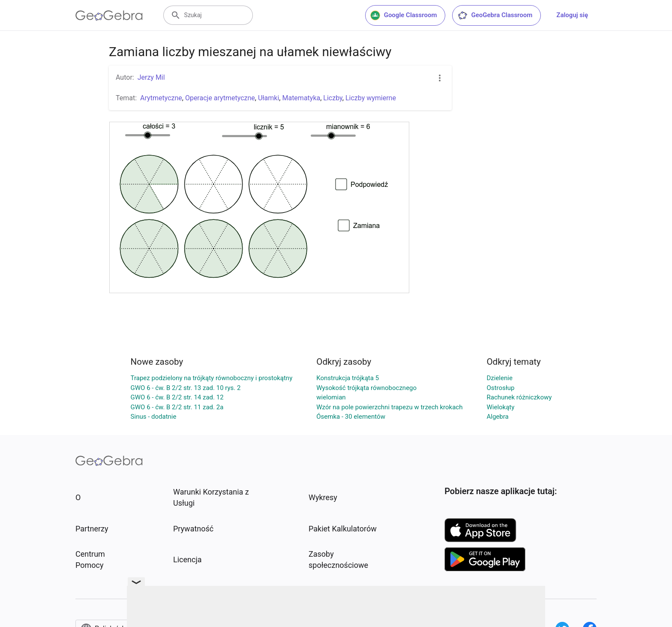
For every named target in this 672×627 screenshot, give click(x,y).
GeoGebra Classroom (495, 15)
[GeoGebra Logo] (109, 15)
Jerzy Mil (151, 77)
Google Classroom (404, 15)
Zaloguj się (572, 15)
